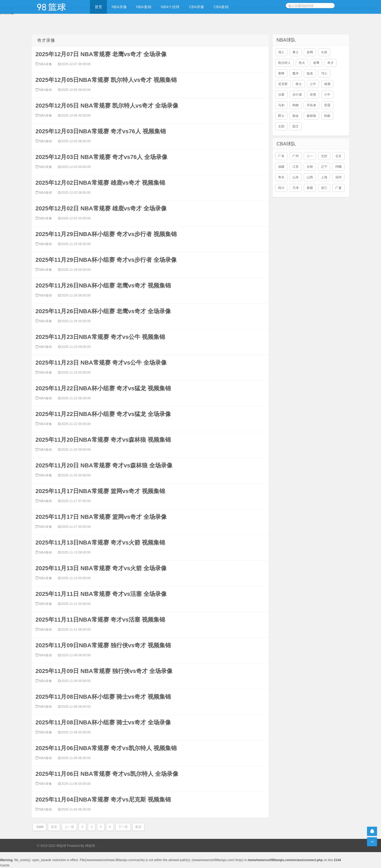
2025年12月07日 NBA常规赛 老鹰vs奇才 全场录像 (101, 54)
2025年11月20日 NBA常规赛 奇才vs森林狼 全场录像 (104, 465)
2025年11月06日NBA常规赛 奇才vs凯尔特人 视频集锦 (106, 748)
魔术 (296, 73)
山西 (310, 177)
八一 (310, 156)
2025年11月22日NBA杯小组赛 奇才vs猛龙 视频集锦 (103, 388)
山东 (296, 177)
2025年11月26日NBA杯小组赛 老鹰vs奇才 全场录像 (103, 311)
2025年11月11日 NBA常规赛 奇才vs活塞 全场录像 (101, 594)
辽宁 (324, 167)
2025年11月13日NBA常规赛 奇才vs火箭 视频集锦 (100, 542)
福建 (281, 167)
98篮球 (90, 846)
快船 (327, 116)
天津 (296, 188)
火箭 (324, 52)
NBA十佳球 (170, 7)
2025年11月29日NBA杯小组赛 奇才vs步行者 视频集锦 (106, 234)
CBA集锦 (221, 7)
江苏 (296, 167)
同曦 (338, 167)
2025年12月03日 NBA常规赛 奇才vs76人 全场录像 (101, 157)
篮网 (310, 52)
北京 (338, 156)
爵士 (281, 116)
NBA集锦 (144, 7)
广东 (281, 156)
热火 (302, 63)
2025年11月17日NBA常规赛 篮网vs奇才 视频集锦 (100, 491)
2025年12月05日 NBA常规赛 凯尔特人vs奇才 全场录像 (107, 106)
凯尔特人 (284, 63)
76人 (324, 73)
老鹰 (316, 63)
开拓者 (311, 105)
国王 (296, 126)
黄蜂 (281, 73)
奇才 (330, 63)
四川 (281, 188)
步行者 (297, 95)
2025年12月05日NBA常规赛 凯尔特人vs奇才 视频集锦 (106, 80)
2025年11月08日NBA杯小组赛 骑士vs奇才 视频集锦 (103, 697)
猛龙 (310, 73)
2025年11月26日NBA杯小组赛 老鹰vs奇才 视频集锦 (103, 285)
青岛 (281, 177)
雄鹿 (327, 84)
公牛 (313, 84)
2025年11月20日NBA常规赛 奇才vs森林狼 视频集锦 (103, 440)
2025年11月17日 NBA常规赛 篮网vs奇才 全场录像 (101, 517)
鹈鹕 (296, 105)
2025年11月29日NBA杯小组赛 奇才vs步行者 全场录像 (106, 260)
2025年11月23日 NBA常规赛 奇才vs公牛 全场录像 (101, 363)
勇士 (296, 52)
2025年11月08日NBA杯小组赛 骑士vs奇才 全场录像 (103, 722)
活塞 (281, 95)
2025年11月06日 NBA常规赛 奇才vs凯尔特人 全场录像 (107, 774)
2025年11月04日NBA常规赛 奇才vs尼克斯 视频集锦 (103, 800)
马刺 (281, 105)
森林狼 (311, 116)
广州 (296, 156)
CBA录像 (196, 7)
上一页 (69, 827)
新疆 (310, 188)
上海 (324, 177)
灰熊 (313, 95)
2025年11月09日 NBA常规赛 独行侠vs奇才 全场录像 (104, 671)
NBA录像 (119, 7)
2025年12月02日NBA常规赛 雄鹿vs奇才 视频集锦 (100, 183)
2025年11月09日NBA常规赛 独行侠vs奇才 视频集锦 (103, 645)
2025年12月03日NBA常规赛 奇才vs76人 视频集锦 (101, 131)
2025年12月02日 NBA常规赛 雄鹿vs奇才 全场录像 (101, 208)
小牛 (327, 95)
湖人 (281, 52)
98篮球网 (58, 7)
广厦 (338, 188)
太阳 (281, 126)
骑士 (299, 84)
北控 (324, 156)
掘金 (296, 116)
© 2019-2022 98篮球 (52, 846)
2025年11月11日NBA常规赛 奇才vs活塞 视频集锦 (100, 620)
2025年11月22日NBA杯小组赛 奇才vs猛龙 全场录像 (103, 414)
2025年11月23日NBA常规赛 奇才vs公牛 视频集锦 (100, 337)
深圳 (338, 177)
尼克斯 (283, 84)
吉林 (310, 167)
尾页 (138, 827)
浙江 (324, 188)
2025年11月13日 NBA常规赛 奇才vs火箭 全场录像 (101, 568)
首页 (98, 7)
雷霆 (327, 105)
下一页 (123, 827)
